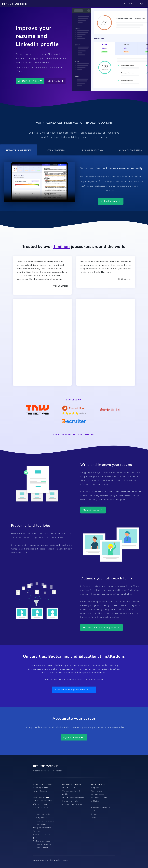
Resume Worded (15, 4)
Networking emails (70, 801)
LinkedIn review (69, 788)
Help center (96, 788)
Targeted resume (40, 791)
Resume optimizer (41, 824)
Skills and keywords (42, 841)
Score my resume (41, 788)
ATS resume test (40, 804)
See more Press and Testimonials (74, 435)
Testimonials (96, 811)
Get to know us (98, 784)
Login (141, 3)
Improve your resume (43, 784)
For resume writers (99, 798)
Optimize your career (72, 784)
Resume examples (41, 848)
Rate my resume (40, 817)
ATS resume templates (43, 801)
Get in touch (96, 791)
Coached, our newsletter (102, 807)
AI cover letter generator (73, 804)
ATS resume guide (41, 807)
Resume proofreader (42, 814)
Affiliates (95, 801)
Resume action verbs (42, 844)
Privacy (94, 814)
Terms (94, 817)
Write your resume (41, 797)
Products (127, 3)
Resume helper (39, 811)
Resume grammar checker (44, 821)
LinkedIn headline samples (73, 798)
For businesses (98, 794)
